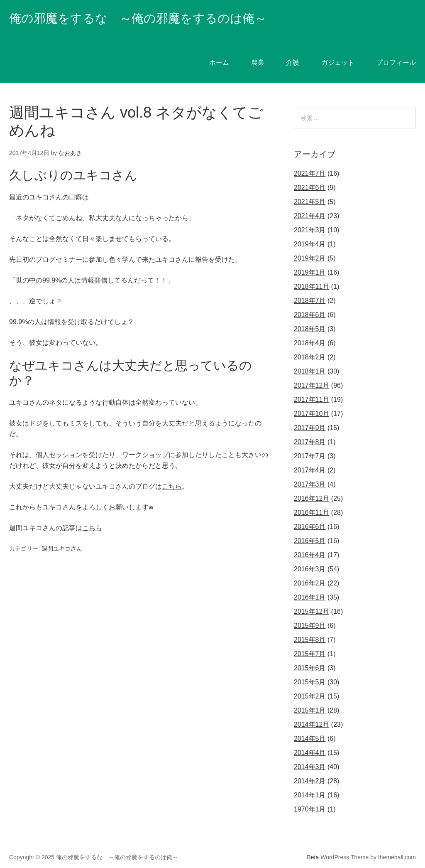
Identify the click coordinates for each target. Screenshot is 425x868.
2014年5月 (310, 728)
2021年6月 (310, 177)
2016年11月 (311, 502)
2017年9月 (310, 417)
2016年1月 (310, 586)
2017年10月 (311, 403)
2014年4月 (310, 742)
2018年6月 (310, 304)
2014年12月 (311, 714)
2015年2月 (310, 685)
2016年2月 (310, 572)
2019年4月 (310, 233)
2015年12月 (311, 601)
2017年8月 (310, 431)
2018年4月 (310, 332)
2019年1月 (310, 262)
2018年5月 (310, 318)
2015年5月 (310, 671)
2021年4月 (310, 205)
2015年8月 (310, 629)
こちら (172, 476)
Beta (313, 846)
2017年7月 (310, 445)
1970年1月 (310, 798)
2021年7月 (310, 163)
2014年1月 (310, 784)
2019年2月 (310, 247)
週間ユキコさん (62, 537)
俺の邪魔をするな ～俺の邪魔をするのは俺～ (164, 17)
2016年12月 (311, 488)
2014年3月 (310, 756)
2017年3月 (310, 473)
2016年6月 (310, 516)
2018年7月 (310, 290)
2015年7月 (310, 643)
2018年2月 (310, 346)
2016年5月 (310, 530)
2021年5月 (310, 191)
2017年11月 (311, 389)
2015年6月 (310, 657)
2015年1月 (310, 700)
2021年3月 (310, 219)
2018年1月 (310, 360)
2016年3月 (310, 558)
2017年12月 (311, 375)
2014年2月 (310, 770)
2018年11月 (311, 276)
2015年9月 (310, 615)
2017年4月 (310, 459)
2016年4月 (310, 544)
